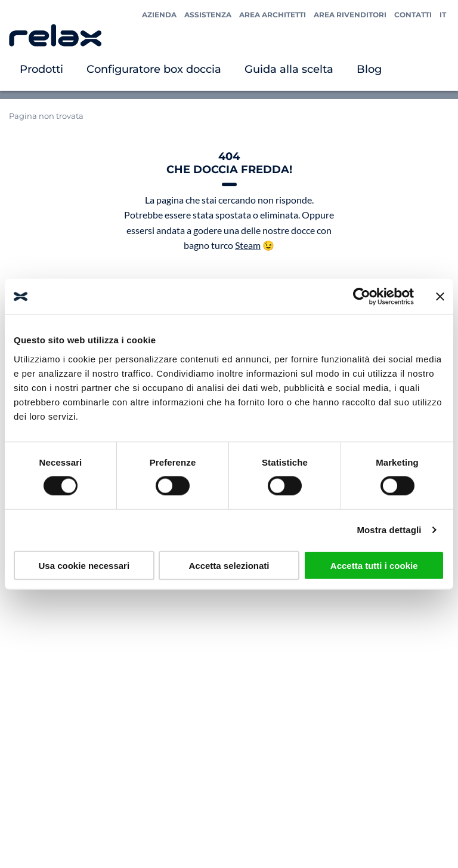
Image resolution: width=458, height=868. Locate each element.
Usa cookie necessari (84, 565)
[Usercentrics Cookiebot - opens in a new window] (362, 297)
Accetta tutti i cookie (374, 565)
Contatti (413, 15)
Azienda (159, 15)
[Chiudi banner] (440, 297)
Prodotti (41, 69)
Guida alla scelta (289, 69)
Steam (248, 245)
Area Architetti (273, 15)
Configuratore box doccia (154, 69)
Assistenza (208, 15)
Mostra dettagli (389, 530)
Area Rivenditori (350, 15)
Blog (369, 69)
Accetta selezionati (229, 565)
